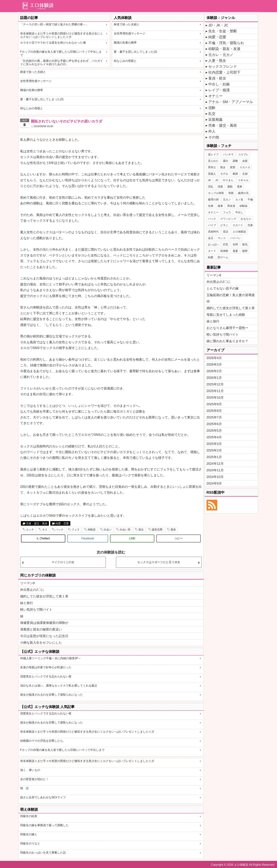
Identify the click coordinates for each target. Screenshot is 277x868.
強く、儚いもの (30, 770)
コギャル (243, 180)
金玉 (211, 238)
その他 (214, 137)
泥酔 (212, 108)
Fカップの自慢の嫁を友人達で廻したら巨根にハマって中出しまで (61, 53)
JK (210, 180)
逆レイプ (213, 154)
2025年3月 (214, 444)
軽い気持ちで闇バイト (36, 610)
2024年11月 (215, 470)
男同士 (212, 167)
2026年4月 (214, 358)
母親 (231, 193)
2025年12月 (215, 384)
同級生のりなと (30, 843)
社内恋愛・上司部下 (224, 72)
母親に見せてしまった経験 (226, 315)
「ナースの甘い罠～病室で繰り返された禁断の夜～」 (54, 24)
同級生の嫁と (29, 834)
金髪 (245, 161)
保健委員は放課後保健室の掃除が (44, 623)
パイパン (235, 238)
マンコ (222, 238)
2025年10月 (215, 398)
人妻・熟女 (217, 61)
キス (45, 529)
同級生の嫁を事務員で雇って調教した (44, 825)
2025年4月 (214, 437)
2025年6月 (214, 424)
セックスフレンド (223, 66)
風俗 (173, 529)
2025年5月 (214, 431)
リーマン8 (27, 583)
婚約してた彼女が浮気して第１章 (44, 596)
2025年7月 (214, 417)
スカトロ (245, 167)
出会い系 (125, 529)
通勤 (230, 187)
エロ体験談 (239, 232)
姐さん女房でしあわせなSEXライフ (43, 797)
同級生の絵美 (29, 816)
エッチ (30, 529)
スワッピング (228, 219)
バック (59, 529)
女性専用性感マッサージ (129, 33)
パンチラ (228, 154)
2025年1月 (214, 457)
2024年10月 (215, 477)
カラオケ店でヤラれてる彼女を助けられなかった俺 (53, 43)
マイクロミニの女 (63, 562)
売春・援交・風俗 (37, 523)
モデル (224, 174)
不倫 (250, 199)
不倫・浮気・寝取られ (226, 43)
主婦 (245, 174)
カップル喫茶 (216, 193)
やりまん (228, 180)
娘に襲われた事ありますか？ (227, 341)
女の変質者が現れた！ (34, 779)
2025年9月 (214, 404)
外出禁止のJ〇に (32, 590)
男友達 (231, 206)
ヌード (212, 251)
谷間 (235, 244)
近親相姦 (215, 119)
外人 (212, 131)
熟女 (223, 167)
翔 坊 (24, 788)
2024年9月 (214, 483)
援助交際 (157, 529)
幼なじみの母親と (125, 61)
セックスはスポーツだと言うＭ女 (159, 562)
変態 (233, 167)
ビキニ (224, 225)
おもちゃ (246, 219)
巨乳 (226, 244)
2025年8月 (214, 411)
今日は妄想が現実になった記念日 (44, 636)
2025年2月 (214, 450)
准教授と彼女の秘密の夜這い (41, 629)
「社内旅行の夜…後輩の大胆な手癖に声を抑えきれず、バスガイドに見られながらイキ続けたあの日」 (62, 63)
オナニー (215, 96)
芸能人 (212, 174)
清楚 (220, 187)
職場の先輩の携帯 (125, 43)
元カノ (227, 199)
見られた (213, 161)
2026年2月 (214, 371)
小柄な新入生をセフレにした (41, 643)
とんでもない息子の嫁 (223, 288)
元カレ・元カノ (221, 55)
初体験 (224, 251)
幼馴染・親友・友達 (224, 49)
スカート (238, 225)
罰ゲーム (223, 257)
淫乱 (211, 187)
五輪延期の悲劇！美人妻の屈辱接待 (231, 298)
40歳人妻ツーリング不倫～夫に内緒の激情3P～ (51, 658)
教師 (235, 174)
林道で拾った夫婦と (127, 24)
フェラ (76, 529)
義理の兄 (243, 193)
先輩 (211, 206)
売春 (250, 225)
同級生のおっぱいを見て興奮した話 (43, 853)
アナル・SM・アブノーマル (231, 102)
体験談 (92, 529)
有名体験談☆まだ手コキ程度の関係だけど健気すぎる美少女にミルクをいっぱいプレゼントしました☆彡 (62, 35)
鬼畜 (235, 251)
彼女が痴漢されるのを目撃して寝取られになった (52, 695)
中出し (239, 212)
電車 (240, 187)
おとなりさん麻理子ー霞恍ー (227, 328)
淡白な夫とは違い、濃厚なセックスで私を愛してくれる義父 (59, 686)
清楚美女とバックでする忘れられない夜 (46, 676)
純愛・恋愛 (62, 523)
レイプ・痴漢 (219, 90)
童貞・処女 (217, 78)
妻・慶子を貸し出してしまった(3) (136, 52)
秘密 (245, 251)
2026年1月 (214, 378)
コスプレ (243, 154)
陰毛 (245, 244)
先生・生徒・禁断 (223, 31)
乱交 (212, 114)
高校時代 (213, 232)
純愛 (211, 257)
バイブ (212, 225)
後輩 (220, 206)
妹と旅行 (27, 603)
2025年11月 (215, 391)
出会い (108, 529)
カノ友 (239, 199)
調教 (235, 161)
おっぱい (213, 244)
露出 (226, 161)
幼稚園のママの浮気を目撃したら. (42, 741)
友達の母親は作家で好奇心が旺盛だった (46, 667)
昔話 (226, 232)
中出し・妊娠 (219, 84)
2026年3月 (214, 365)
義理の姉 (213, 199)
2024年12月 (215, 464)
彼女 (141, 529)
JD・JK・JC (218, 25)
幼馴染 (244, 206)
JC (217, 180)
